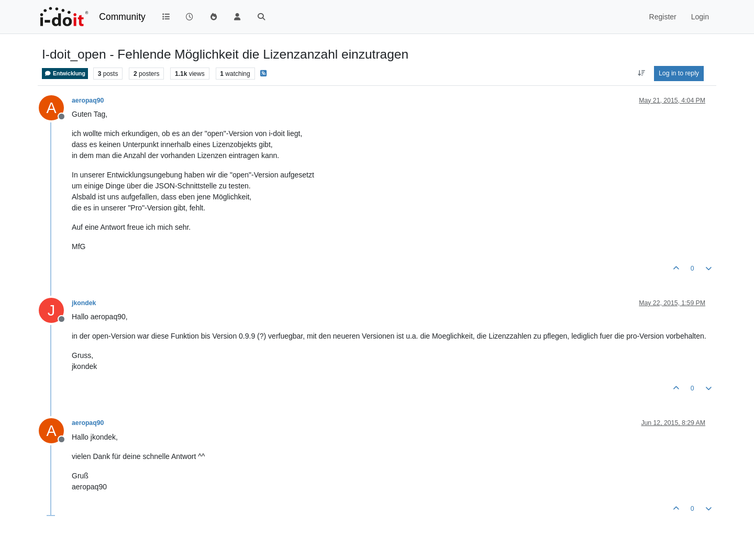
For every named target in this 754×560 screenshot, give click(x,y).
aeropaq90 (88, 100)
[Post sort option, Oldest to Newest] (641, 73)
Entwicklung (65, 74)
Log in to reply (679, 73)
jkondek (84, 303)
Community (122, 17)
